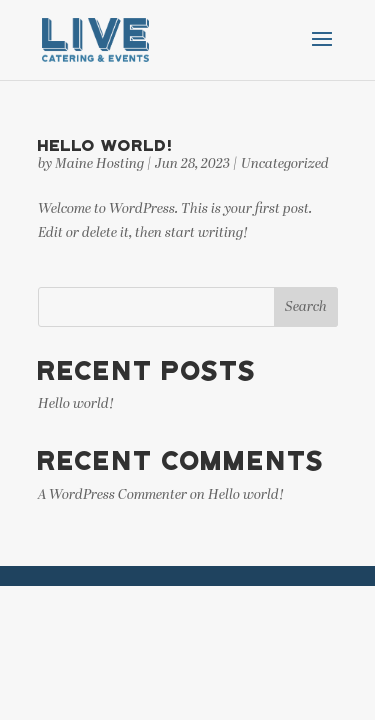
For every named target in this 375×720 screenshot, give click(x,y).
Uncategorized (285, 164)
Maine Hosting (99, 164)
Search (306, 307)
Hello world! (105, 144)
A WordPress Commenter (112, 495)
